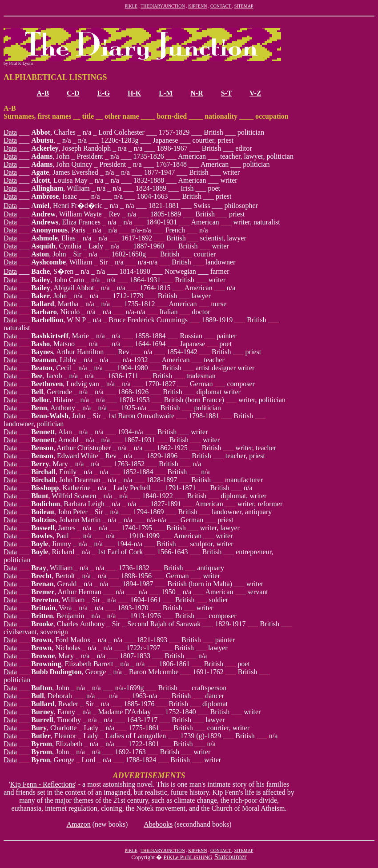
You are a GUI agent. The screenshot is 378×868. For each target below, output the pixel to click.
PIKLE (131, 6)
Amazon (78, 824)
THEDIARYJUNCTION (163, 6)
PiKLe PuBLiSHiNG (188, 857)
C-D (73, 93)
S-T (227, 93)
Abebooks (158, 824)
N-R (197, 93)
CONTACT (221, 6)
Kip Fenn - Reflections (43, 784)
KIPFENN (197, 6)
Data (10, 132)
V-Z (255, 93)
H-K (134, 93)
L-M (166, 93)
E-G (104, 93)
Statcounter (231, 857)
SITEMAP (244, 6)
